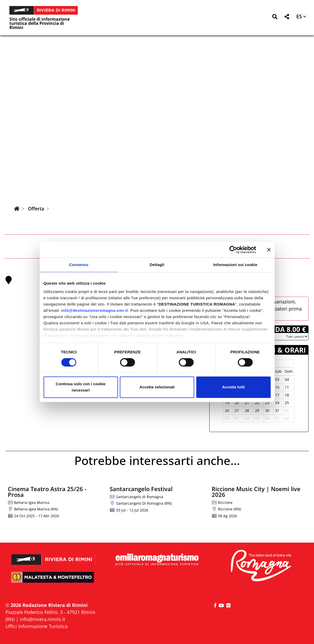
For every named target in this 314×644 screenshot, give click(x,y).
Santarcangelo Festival (141, 489)
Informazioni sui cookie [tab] (235, 265)
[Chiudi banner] (269, 250)
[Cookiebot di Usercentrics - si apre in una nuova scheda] (233, 250)
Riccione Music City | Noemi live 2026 (256, 492)
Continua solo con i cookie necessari (81, 387)
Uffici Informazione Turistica (37, 626)
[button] (275, 18)
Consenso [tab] (79, 265)
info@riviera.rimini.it (42, 619)
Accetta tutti (233, 387)
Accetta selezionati (157, 387)
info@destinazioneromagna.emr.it (94, 310)
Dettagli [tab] (157, 265)
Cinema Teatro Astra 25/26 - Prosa (47, 492)
